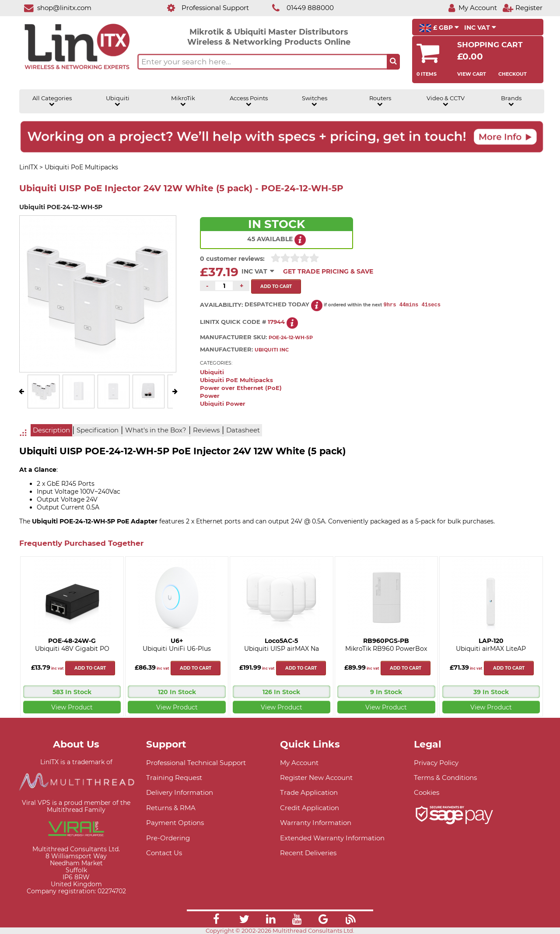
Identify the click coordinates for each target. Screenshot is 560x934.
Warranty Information (316, 823)
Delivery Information (180, 792)
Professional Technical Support (196, 763)
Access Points (249, 101)
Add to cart (90, 668)
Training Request (174, 778)
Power (210, 396)
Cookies (427, 792)
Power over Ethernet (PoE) (241, 388)
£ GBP (439, 28)
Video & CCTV (446, 101)
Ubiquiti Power (223, 404)
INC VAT (480, 28)
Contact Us (164, 853)
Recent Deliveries (308, 853)
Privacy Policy (436, 763)
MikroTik (183, 101)
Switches (315, 101)
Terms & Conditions (445, 778)
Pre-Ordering (168, 838)
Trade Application (309, 792)
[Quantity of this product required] (224, 286)
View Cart (472, 74)
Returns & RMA (171, 808)
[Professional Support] (203, 8)
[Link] (216, 920)
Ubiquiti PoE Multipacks (236, 380)
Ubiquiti (118, 101)
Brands (511, 101)
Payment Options (175, 823)
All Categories (52, 101)
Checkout (513, 74)
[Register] (522, 8)
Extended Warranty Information (332, 838)
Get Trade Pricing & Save (328, 271)
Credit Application (310, 808)
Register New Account (316, 778)
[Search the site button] (393, 62)
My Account (299, 763)
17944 (276, 322)
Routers (380, 101)
